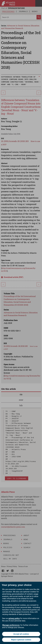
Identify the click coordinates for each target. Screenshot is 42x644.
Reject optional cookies (21, 640)
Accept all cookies (21, 634)
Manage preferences (11, 625)
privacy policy (14, 618)
